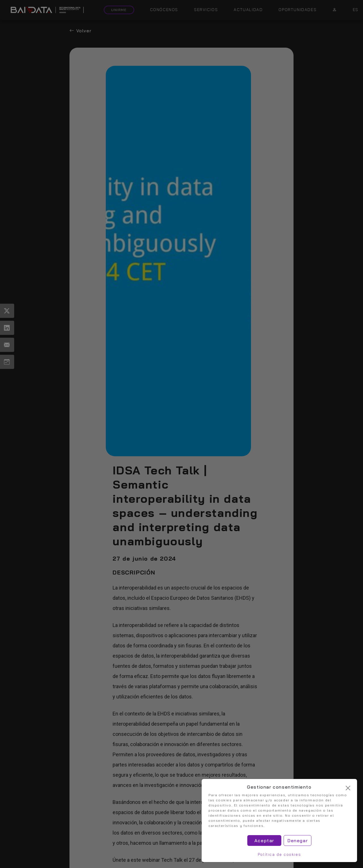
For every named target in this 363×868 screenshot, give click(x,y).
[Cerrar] (348, 788)
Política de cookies (279, 854)
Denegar (297, 840)
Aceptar (264, 840)
